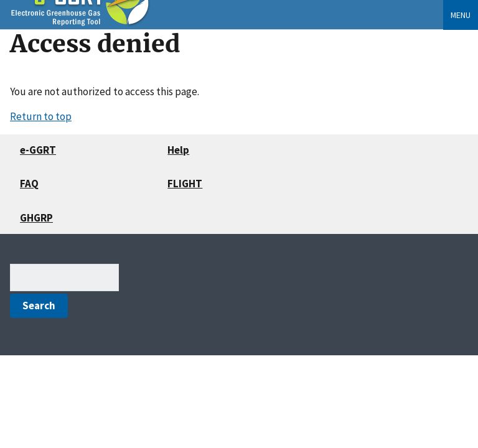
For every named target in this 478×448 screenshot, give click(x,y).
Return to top (41, 116)
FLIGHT (185, 184)
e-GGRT (38, 150)
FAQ (29, 184)
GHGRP (36, 218)
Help (178, 150)
